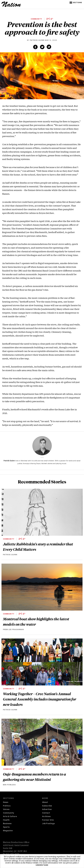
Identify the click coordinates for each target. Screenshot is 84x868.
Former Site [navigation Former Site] (48, 820)
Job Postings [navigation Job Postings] (48, 824)
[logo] (11, 6)
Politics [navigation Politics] (7, 806)
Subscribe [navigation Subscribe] (47, 806)
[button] (76, 3)
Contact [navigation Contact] (46, 813)
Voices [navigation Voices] (6, 810)
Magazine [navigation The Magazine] (8, 831)
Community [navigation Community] (8, 813)
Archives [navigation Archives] (46, 817)
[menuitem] (23, 803)
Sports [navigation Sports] (6, 827)
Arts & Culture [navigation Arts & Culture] (10, 817)
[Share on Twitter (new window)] (42, 47)
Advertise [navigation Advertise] (47, 810)
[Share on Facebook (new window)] (35, 47)
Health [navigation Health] (6, 820)
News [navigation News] (6, 802)
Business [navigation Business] (7, 824)
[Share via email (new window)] (49, 47)
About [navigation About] (45, 802)
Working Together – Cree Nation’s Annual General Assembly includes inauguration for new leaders (40, 699)
